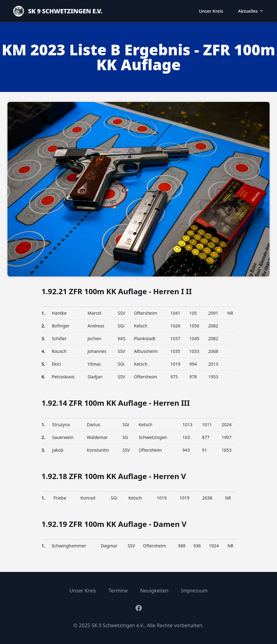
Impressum (194, 591)
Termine (118, 591)
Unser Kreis (211, 11)
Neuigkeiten (154, 591)
